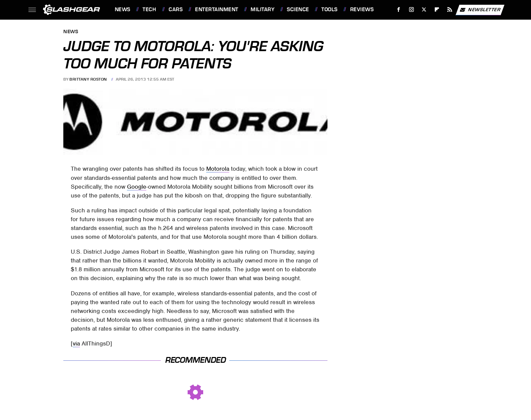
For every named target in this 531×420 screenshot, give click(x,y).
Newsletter (480, 10)
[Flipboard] (437, 10)
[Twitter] (424, 10)
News (123, 9)
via (76, 343)
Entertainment (217, 9)
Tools (330, 9)
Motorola (218, 169)
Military (262, 9)
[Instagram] (411, 10)
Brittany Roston (88, 79)
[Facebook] (398, 10)
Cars (176, 9)
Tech (149, 9)
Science (298, 9)
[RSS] (450, 10)
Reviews (362, 9)
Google (137, 187)
